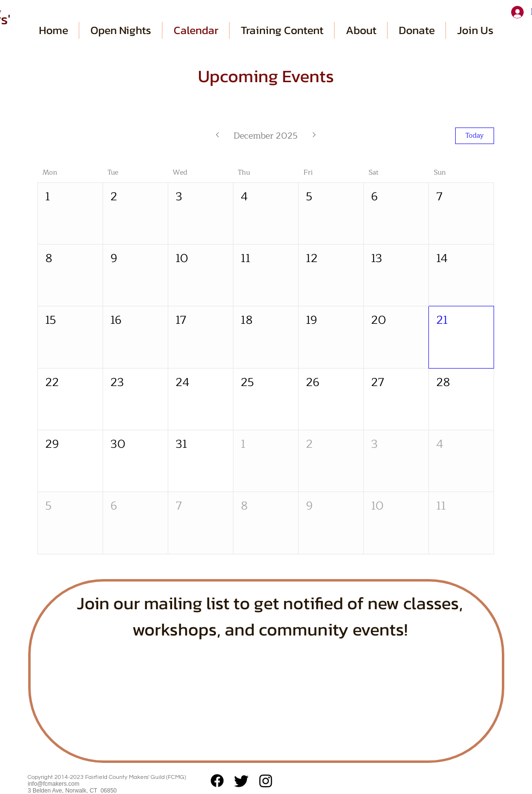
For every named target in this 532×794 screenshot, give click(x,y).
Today (475, 135)
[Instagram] (266, 781)
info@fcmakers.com (53, 784)
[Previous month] (217, 136)
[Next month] (314, 136)
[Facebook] (217, 781)
